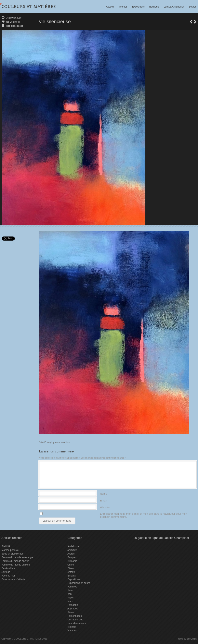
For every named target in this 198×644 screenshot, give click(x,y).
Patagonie (73, 605)
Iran (70, 594)
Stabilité (6, 546)
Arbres (71, 554)
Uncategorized (75, 620)
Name (104, 493)
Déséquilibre (8, 568)
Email (103, 500)
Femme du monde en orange (17, 557)
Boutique (154, 7)
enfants (71, 572)
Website (105, 507)
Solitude (6, 572)
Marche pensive (10, 550)
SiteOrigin (192, 639)
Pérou (71, 612)
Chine (71, 565)
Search (193, 7)
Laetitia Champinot (174, 7)
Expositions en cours (79, 583)
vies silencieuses (15, 26)
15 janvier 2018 (14, 18)
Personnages (75, 616)
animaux (72, 550)
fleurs (70, 590)
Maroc (71, 601)
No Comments (13, 22)
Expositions (138, 7)
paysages (73, 609)
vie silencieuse (191, 22)
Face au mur (8, 576)
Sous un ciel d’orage (12, 554)
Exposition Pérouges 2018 (195, 22)
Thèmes (123, 7)
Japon (71, 598)
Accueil (110, 7)
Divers (71, 568)
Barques (72, 557)
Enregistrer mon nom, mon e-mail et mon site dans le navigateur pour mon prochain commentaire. (144, 514)
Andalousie (73, 546)
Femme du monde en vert (15, 561)
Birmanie (72, 561)
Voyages (72, 631)
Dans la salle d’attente (13, 579)
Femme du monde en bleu (16, 565)
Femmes (72, 587)
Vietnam (72, 627)
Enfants (72, 576)
